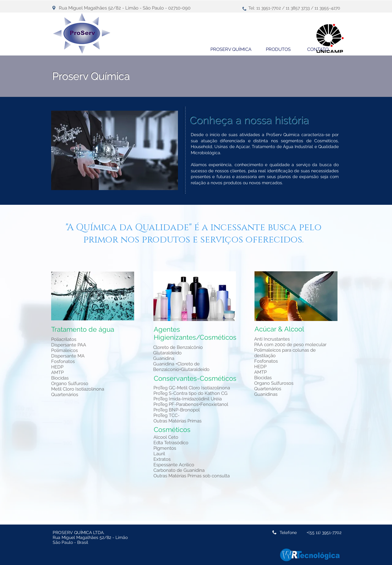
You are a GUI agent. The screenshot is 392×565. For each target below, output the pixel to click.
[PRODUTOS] (278, 49)
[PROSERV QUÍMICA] (231, 49)
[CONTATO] (318, 49)
